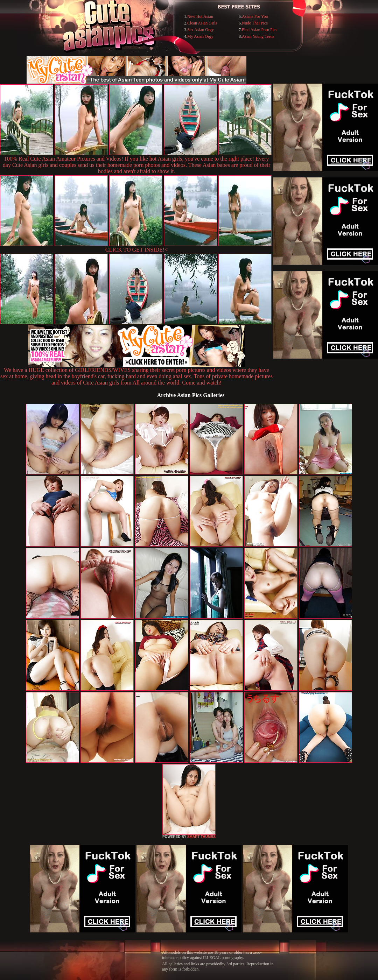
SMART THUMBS (201, 837)
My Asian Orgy (200, 36)
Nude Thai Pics (255, 23)
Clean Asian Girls (202, 23)
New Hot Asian (200, 16)
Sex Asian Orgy (201, 30)
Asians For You (255, 16)
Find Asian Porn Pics (260, 30)
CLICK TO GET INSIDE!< (136, 250)
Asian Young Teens (258, 36)
